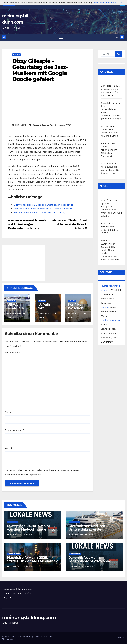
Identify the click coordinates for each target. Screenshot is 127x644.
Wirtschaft (13, 522)
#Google (54, 125)
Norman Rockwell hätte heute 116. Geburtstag (39, 212)
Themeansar (8, 639)
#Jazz (62, 125)
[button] (117, 37)
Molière (105, 307)
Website (10, 448)
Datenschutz (25, 589)
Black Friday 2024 (110, 320)
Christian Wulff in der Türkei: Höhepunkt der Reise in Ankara (69, 224)
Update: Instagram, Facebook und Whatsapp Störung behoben (111, 210)
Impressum (9, 589)
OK (121, 3)
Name (9, 412)
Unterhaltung (14, 554)
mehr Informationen (105, 3)
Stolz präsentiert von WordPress (17, 636)
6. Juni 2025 (16, 535)
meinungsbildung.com (29, 618)
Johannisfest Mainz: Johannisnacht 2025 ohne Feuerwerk (109, 150)
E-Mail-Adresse (15, 430)
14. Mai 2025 (77, 566)
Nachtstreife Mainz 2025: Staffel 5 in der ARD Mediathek (32, 559)
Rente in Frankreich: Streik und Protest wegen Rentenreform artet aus (27, 224)
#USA (69, 125)
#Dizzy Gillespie (40, 125)
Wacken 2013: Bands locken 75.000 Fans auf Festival (43, 209)
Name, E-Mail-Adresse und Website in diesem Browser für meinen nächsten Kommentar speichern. (42, 472)
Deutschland (75, 554)
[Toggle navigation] (61, 37)
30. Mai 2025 (77, 535)
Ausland (16, 55)
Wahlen (120, 638)
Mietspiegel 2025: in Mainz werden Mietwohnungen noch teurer (32, 529)
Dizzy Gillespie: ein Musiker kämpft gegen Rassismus (43, 205)
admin (28, 535)
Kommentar (13, 353)
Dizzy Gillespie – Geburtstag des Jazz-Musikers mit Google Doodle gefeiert (40, 70)
